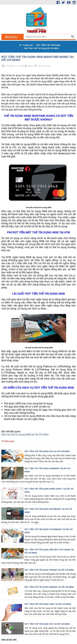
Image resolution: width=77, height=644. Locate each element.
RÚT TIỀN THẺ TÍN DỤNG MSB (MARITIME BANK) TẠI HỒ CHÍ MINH (38, 58)
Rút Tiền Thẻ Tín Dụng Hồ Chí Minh (42, 48)
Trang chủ (28, 45)
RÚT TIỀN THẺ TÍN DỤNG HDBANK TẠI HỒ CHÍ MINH (49, 587)
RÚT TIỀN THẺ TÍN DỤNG (48, 45)
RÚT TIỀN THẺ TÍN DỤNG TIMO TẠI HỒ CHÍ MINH (48, 604)
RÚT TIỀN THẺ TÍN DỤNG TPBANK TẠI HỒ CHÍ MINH (49, 570)
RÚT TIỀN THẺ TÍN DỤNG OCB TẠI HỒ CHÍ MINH (47, 624)
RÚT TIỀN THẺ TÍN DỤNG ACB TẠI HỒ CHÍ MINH (47, 451)
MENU (11, 37)
